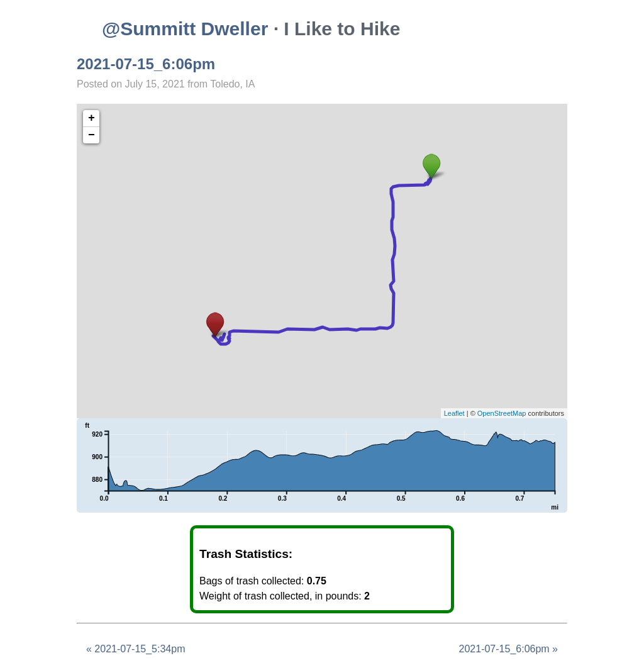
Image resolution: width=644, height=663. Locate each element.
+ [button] (92, 118)
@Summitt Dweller (185, 29)
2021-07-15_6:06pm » (508, 649)
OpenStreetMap (502, 413)
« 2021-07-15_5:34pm (136, 649)
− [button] (92, 135)
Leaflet (454, 413)
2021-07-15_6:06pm (146, 64)
